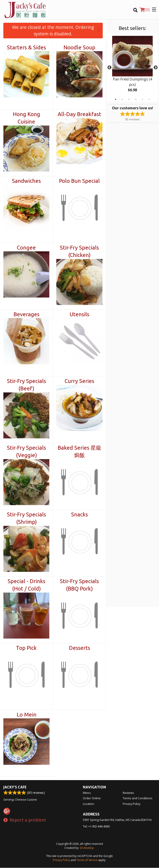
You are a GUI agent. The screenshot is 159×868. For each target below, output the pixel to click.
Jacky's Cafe (15, 787)
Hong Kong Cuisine (26, 118)
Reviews (128, 793)
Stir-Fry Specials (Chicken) (79, 251)
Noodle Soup (79, 47)
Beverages (26, 314)
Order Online (92, 798)
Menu (87, 793)
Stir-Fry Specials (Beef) (26, 385)
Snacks (79, 514)
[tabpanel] (133, 68)
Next (156, 68)
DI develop (87, 848)
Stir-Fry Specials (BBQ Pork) (79, 585)
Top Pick (26, 648)
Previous (109, 68)
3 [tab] (129, 99)
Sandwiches (26, 181)
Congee (26, 248)
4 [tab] (136, 99)
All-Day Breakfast (79, 114)
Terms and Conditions (138, 798)
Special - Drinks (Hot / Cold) (26, 585)
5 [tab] (143, 99)
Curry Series (79, 381)
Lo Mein (27, 715)
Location (89, 804)
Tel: (96, 827)
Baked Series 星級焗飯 (79, 452)
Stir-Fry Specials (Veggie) (26, 452)
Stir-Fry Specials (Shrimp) (26, 518)
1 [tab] (116, 99)
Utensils (79, 314)
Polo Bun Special (79, 181)
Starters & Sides (26, 47)
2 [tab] (122, 99)
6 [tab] (149, 99)
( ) (145, 9)
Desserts (79, 648)
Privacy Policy (132, 804)
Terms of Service (87, 860)
